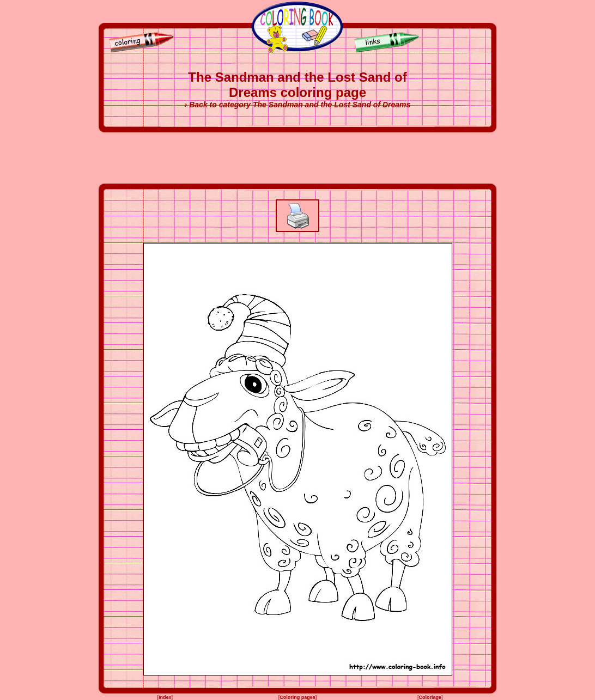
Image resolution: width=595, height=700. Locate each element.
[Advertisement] (297, 158)
